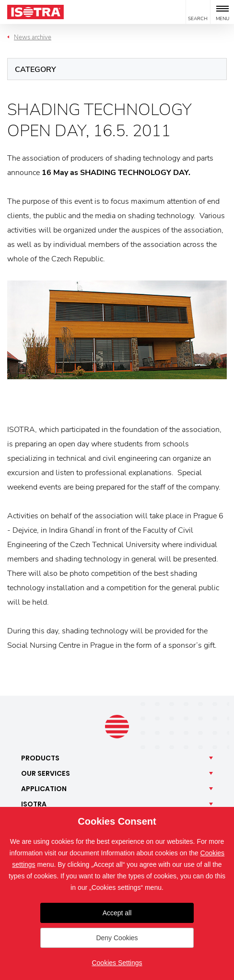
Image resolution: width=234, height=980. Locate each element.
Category (35, 70)
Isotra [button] (34, 804)
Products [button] (40, 758)
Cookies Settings (117, 963)
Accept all (117, 913)
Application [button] (44, 789)
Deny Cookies (117, 938)
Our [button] (46, 773)
